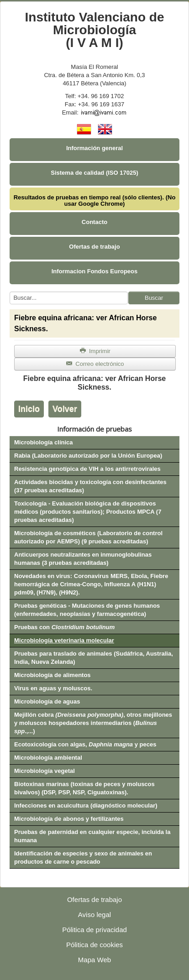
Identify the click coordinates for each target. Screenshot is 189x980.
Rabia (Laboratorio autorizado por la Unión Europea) (88, 456)
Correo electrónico (95, 364)
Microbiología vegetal (45, 771)
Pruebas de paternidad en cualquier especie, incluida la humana (92, 836)
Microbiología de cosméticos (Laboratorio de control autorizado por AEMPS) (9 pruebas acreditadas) (88, 537)
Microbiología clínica (44, 442)
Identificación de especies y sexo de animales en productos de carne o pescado (83, 857)
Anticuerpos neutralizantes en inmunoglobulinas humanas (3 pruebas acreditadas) (83, 559)
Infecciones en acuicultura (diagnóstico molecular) (86, 805)
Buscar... (10, 292)
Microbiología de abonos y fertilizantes (69, 819)
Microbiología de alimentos (52, 675)
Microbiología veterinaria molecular (64, 640)
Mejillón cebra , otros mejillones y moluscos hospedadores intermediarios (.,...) (93, 723)
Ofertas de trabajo (94, 247)
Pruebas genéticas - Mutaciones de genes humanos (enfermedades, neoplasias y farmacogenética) (87, 610)
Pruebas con (64, 627)
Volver (65, 409)
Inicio (29, 409)
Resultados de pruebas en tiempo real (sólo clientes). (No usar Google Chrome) (95, 201)
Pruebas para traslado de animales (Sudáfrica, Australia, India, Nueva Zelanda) (94, 658)
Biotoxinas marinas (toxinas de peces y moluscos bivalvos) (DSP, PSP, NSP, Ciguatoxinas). (84, 788)
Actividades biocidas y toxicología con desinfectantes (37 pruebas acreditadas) (90, 486)
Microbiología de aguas (47, 701)
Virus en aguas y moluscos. (53, 688)
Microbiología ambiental (48, 758)
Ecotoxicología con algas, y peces (85, 744)
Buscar (154, 298)
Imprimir (95, 351)
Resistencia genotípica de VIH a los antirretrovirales (87, 469)
